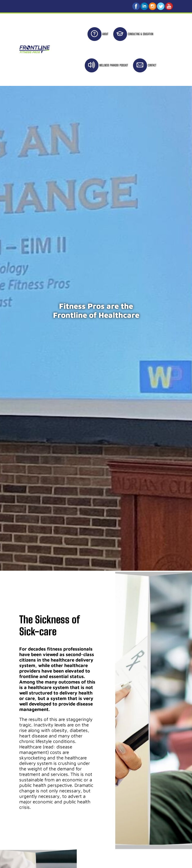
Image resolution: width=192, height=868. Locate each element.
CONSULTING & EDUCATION (140, 34)
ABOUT (105, 34)
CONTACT (152, 65)
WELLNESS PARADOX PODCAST (114, 65)
